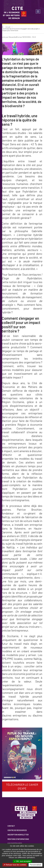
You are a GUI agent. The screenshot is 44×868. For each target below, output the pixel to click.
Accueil (8, 27)
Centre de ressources (17, 830)
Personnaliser (36, 865)
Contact (11, 826)
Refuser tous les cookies (15, 865)
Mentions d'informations (18, 839)
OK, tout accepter (22, 861)
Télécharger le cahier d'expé (22, 787)
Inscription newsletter (18, 835)
